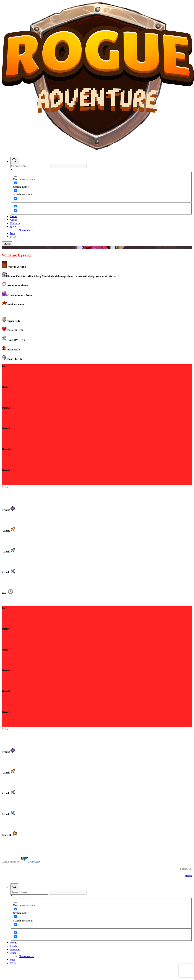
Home (14, 216)
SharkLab (34, 862)
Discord (189, 876)
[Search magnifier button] (14, 160)
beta (13, 233)
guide (13, 226)
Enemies (15, 223)
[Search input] (29, 166)
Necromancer (26, 230)
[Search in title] (16, 183)
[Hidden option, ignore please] (16, 206)
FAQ (13, 237)
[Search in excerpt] (16, 198)
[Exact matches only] (16, 175)
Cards (13, 220)
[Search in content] (16, 191)
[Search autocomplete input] (68, 166)
